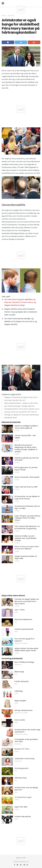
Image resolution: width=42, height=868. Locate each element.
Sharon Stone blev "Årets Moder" (27, 477)
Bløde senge (19, 672)
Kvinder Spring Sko (22, 681)
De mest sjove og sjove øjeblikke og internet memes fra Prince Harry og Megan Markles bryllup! (20, 302)
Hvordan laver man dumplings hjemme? (26, 789)
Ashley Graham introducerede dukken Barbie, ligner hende (26, 650)
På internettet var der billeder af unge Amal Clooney (27, 498)
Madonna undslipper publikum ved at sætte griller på (26, 427)
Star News (11, 16)
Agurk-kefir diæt (21, 807)
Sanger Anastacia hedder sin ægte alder (26, 557)
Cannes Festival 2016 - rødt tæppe (25, 437)
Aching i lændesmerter (24, 710)
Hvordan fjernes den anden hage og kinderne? (27, 731)
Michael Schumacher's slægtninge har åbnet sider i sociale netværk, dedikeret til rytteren (26, 448)
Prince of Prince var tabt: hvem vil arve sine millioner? (27, 548)
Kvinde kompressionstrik (24, 629)
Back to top (21, 858)
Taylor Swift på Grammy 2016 (26, 487)
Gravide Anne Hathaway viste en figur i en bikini (27, 507)
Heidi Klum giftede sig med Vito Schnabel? (27, 459)
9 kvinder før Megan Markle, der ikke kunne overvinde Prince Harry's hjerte (27, 601)
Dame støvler (20, 720)
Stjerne (4, 16)
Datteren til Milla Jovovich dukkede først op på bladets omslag (26, 538)
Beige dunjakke (20, 701)
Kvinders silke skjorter (23, 817)
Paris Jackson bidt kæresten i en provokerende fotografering (27, 527)
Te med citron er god (23, 797)
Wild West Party (21, 778)
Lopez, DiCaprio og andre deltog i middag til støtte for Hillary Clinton (27, 518)
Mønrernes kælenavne (23, 619)
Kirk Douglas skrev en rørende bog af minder (26, 469)
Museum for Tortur (22, 749)
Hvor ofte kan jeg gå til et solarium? (24, 640)
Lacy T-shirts (20, 610)
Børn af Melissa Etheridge (24, 662)
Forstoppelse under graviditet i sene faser (26, 740)
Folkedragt (19, 691)
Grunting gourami (22, 768)
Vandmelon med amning (24, 759)
